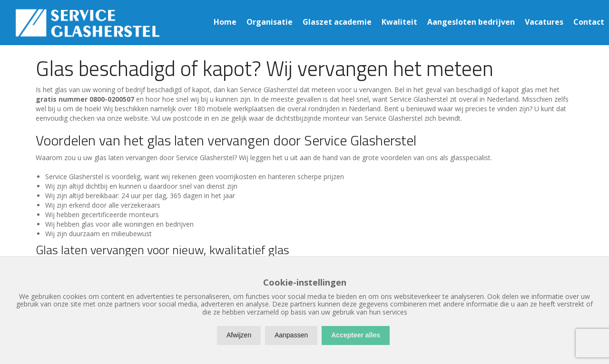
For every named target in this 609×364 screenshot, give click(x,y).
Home (225, 22)
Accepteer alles (356, 335)
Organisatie (270, 22)
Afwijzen (239, 335)
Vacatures (544, 22)
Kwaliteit (399, 22)
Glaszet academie (337, 22)
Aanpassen (291, 335)
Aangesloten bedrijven (471, 22)
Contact (589, 22)
